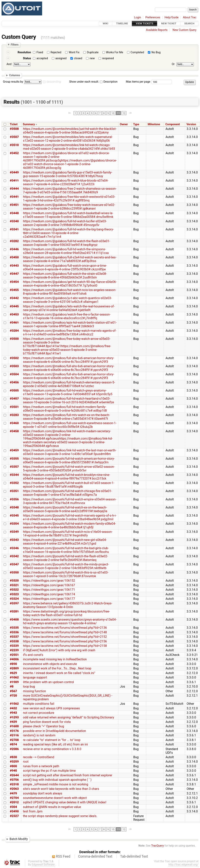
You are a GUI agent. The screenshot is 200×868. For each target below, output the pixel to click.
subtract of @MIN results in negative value (52, 807)
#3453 (14, 314)
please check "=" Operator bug (44, 726)
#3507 (14, 137)
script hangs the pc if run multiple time (49, 771)
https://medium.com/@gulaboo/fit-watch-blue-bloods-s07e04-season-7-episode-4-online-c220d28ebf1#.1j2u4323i (66, 182)
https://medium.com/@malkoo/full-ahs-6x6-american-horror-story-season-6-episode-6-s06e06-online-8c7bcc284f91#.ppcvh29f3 (69, 360)
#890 (13, 664)
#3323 (14, 594)
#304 (13, 807)
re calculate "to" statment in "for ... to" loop (52, 740)
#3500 (14, 339)
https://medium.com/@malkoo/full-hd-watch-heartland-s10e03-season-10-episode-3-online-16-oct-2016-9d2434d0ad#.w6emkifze (69, 400)
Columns (15, 75)
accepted (42, 58)
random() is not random (39, 735)
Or (173, 64)
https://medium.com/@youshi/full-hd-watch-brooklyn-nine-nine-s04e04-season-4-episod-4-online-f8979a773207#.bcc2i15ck (67, 477)
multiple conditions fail (39, 704)
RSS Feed (63, 856)
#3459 (14, 450)
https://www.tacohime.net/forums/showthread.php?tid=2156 (65, 641)
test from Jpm (33, 811)
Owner (124, 124)
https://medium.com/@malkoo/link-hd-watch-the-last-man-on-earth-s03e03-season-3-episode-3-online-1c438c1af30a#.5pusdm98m (70, 452)
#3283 (14, 415)
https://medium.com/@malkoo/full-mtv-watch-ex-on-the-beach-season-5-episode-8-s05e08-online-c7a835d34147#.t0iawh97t (66, 417)
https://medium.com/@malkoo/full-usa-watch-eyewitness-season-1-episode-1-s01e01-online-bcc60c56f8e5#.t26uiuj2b (70, 425)
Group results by (13, 82)
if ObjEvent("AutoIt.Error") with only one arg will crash (59, 650)
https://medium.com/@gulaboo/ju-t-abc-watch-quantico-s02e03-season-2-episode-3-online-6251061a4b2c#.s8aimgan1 (67, 300)
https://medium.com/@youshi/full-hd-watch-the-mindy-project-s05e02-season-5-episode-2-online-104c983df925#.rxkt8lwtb (66, 566)
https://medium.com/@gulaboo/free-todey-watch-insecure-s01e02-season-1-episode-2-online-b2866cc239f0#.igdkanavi (69, 207)
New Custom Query (184, 30)
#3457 (14, 399)
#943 (13, 713)
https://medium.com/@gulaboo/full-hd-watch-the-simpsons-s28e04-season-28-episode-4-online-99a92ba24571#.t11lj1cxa (66, 251)
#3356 (14, 499)
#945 (13, 771)
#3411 (14, 181)
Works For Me (114, 52)
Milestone (154, 124)
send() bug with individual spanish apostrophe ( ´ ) (57, 780)
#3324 (14, 599)
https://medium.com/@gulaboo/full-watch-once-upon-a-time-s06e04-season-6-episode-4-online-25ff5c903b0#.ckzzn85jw (65, 267)
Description (109, 82)
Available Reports (157, 30)
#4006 (14, 659)
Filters (14, 45)
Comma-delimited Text (95, 856)
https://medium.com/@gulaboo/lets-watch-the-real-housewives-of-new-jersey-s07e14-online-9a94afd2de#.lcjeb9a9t (69, 308)
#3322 (14, 590)
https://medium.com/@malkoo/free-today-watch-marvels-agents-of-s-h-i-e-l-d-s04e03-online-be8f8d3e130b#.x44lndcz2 (70, 332)
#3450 (14, 257)
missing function (34, 691)
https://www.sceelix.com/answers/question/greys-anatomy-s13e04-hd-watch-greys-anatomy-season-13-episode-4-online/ (70, 621)
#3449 (14, 172)
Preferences (153, 17)
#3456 (14, 382)
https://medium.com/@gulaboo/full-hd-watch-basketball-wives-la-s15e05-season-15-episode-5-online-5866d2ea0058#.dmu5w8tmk (68, 215)
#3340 (14, 221)
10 (113, 113)
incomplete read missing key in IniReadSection (55, 659)
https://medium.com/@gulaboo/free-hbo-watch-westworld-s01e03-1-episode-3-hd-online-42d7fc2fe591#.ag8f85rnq (69, 199)
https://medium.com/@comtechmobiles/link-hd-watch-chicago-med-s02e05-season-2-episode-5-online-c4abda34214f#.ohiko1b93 (69, 147)
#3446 (14, 249)
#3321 (14, 585)
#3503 (14, 366)
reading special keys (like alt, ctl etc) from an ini (55, 744)
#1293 (14, 717)
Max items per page (138, 82)
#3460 (14, 423)
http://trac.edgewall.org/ (183, 865)
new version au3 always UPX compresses (51, 708)
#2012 (14, 802)
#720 (13, 696)
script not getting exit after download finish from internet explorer (68, 775)
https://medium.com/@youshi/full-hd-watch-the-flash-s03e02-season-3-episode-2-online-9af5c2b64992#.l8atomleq (66, 558)
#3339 (14, 646)
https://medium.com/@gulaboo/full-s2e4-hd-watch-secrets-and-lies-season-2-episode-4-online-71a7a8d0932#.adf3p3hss (70, 259)
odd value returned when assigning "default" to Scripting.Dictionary (69, 717)
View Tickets (145, 23)
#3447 (14, 274)
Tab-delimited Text (134, 856)
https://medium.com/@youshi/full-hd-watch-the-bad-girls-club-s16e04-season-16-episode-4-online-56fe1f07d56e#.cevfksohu (66, 550)
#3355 (14, 459)
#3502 (14, 358)
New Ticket (169, 23)
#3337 (14, 637)
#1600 (14, 726)
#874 (13, 744)
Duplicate (93, 52)
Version (191, 124)
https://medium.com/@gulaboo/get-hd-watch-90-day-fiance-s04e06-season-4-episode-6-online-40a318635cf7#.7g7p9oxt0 (70, 284)
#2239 (14, 650)
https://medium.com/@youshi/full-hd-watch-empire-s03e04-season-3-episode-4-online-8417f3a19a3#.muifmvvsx (70, 501)
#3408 (14, 620)
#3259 (14, 762)
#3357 (14, 467)
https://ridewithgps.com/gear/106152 (49, 581)
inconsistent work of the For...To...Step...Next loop (57, 668)
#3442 (14, 298)
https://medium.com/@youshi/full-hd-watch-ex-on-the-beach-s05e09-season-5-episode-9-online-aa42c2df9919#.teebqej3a (65, 509)
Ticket (14, 124)
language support (35, 677)
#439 (13, 722)
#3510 (14, 145)
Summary (29, 124)
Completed (137, 52)
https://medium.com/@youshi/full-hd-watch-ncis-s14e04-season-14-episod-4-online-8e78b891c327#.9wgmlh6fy (68, 534)
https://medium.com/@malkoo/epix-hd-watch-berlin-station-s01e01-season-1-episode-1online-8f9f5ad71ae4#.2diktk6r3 (70, 324)
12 (124, 113)
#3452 (14, 153)
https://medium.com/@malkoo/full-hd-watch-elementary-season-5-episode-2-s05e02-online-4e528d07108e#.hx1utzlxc (69, 384)
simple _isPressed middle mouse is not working (56, 784)
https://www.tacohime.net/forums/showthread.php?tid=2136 (65, 628)
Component (173, 124)
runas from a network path (41, 766)
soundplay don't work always (43, 793)
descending (54, 82)
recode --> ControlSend (39, 757)
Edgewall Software (43, 865)
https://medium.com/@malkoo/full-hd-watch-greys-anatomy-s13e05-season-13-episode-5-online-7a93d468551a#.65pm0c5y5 (68, 392)
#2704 (14, 798)
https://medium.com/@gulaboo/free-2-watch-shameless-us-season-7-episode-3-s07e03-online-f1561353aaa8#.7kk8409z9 (70, 190)
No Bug (156, 52)
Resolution (24, 52)
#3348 (14, 507)
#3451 (14, 205)
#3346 (14, 548)
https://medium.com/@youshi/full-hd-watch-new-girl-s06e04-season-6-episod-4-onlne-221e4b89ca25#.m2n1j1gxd (65, 542)
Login (138, 17)
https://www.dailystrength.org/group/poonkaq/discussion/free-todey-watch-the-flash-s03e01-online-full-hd (66, 613)
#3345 (14, 516)
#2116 (14, 735)
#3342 (14, 556)
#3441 (14, 197)
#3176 (14, 731)
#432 (13, 708)
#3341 (14, 229)
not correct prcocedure (39, 713)
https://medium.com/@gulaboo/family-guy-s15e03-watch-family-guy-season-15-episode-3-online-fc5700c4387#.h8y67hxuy (68, 174)
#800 (13, 766)
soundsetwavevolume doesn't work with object (55, 798)
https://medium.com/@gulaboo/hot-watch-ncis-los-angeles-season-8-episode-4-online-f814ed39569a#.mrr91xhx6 (70, 292)
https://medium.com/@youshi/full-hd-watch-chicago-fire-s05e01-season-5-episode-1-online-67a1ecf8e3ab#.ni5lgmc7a (68, 493)
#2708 (14, 740)
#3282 (14, 241)
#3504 (14, 374)
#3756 (14, 780)
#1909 (14, 682)
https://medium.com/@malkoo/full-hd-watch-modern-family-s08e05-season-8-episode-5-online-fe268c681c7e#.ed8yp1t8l (65, 409)
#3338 (14, 641)
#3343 (14, 540)
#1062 (14, 677)
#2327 (14, 816)
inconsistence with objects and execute (50, 664)
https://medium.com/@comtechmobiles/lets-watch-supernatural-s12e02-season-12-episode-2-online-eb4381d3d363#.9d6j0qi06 (68, 139)
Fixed (40, 52)
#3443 (14, 266)
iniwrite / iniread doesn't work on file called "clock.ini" (59, 673)
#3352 (14, 483)
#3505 (14, 390)
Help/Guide (172, 17)
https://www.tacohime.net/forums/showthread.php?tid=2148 (65, 632)
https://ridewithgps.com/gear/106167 (49, 585)
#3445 (14, 306)
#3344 (14, 475)
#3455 (14, 290)
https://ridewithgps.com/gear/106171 (49, 590)
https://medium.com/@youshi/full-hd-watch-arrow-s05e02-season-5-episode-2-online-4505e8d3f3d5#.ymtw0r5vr (69, 469)
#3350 (14, 572)
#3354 (14, 524)
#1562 (14, 704)
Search (189, 23)
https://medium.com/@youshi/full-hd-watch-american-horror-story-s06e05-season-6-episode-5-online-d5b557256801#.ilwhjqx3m (69, 460)
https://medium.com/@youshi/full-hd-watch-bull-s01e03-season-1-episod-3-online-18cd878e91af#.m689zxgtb (69, 485)
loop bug (29, 687)
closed (78, 58)
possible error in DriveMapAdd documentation (54, 731)
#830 (13, 757)
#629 (13, 673)
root (26, 762)
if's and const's (33, 655)
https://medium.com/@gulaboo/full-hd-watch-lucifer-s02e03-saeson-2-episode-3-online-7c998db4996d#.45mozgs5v (65, 223)
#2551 (14, 655)
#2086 (14, 749)
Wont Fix (74, 52)
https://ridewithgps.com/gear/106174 (49, 594)
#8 (12, 687)
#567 (13, 691)
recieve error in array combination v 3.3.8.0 (52, 749)
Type (136, 124)
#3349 (14, 532)
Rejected (56, 52)
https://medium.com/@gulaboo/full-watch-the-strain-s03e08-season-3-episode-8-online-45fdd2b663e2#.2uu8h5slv (65, 276)
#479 (13, 793)
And (9, 64)
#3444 (14, 189)
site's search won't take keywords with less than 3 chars (61, 789)
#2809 (14, 668)
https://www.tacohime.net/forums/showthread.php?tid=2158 (65, 646)
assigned (61, 58)
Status (27, 58)
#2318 (14, 784)
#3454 (14, 282)
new (92, 58)
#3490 (14, 811)
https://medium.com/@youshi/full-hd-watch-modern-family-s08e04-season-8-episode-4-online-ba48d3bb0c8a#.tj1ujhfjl (69, 525)
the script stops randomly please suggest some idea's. (60, 816)
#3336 (14, 632)
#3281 (14, 611)
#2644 (14, 775)
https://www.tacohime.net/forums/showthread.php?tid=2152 (65, 637)
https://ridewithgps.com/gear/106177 (49, 599)
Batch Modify (19, 839)
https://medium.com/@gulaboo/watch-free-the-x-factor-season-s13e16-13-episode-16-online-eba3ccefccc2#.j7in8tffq (67, 316)
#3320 (14, 581)
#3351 (14, 491)
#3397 (14, 603)
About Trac (190, 17)
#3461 (14, 323)
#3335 (14, 628)
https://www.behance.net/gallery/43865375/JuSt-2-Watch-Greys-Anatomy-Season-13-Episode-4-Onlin (68, 605)
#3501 (14, 407)
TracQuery (157, 846)
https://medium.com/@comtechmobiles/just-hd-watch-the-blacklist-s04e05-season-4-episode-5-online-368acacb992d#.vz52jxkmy (70, 131)
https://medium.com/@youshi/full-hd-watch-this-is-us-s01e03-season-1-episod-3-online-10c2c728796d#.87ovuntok (66, 574)
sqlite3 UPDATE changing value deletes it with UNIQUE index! (65, 802)
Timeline (122, 23)
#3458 (14, 431)
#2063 (14, 789)
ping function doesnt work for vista (47, 722)
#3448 (14, 213)
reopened (108, 58)
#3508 (14, 129)
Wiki (106, 23)
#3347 (14, 564)
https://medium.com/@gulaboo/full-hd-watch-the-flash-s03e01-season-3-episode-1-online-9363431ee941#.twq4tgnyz (67, 243)
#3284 (14, 331)
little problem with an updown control (48, 682)
